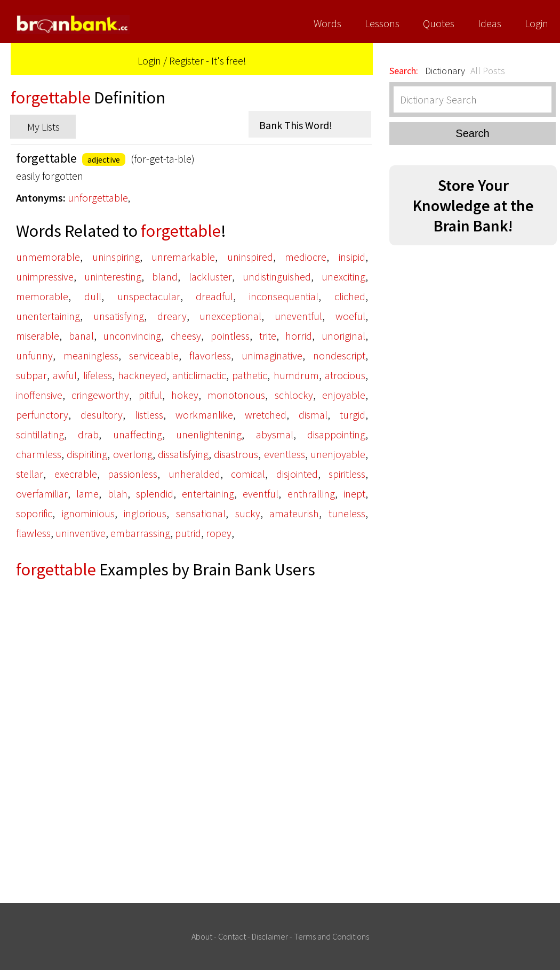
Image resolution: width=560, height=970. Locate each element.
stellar (30, 474)
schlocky (294, 395)
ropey (219, 533)
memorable (42, 296)
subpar (31, 375)
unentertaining (48, 316)
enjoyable (344, 395)
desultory (102, 415)
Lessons (382, 23)
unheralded (194, 474)
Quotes (439, 23)
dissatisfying (183, 454)
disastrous (236, 454)
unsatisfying (119, 316)
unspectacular (149, 296)
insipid (352, 257)
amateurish (294, 513)
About (202, 936)
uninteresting (113, 276)
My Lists (43, 127)
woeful (350, 316)
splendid (155, 494)
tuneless (347, 513)
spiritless (347, 474)
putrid (188, 533)
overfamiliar (42, 494)
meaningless (91, 355)
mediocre (306, 257)
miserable (38, 336)
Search (472, 133)
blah (118, 494)
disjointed (297, 474)
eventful (261, 494)
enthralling (311, 494)
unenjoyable (338, 454)
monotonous (236, 395)
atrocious (345, 375)
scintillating (40, 434)
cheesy (186, 336)
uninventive (81, 533)
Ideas (490, 23)
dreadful (214, 296)
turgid (353, 415)
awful (65, 375)
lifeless (98, 375)
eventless (285, 454)
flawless (33, 533)
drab (88, 434)
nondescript (339, 355)
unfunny (34, 355)
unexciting (343, 276)
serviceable (154, 355)
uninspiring (116, 257)
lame (87, 494)
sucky (248, 513)
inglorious (145, 513)
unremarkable (183, 257)
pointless (230, 336)
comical (248, 474)
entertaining (208, 494)
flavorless (210, 355)
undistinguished (277, 276)
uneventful (298, 316)
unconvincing (132, 336)
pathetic (250, 375)
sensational (201, 513)
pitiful (150, 395)
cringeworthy (100, 395)
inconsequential (284, 296)
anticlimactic (199, 375)
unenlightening (209, 434)
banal (81, 336)
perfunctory (42, 415)
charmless (39, 454)
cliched (350, 296)
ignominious (88, 513)
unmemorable (48, 257)
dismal (313, 415)
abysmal (275, 434)
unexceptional (230, 316)
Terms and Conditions (331, 936)
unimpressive (45, 276)
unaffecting (138, 434)
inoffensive (39, 395)
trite (268, 336)
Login (537, 23)
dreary (172, 316)
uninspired (250, 257)
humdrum (296, 375)
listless (149, 415)
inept (354, 494)
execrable (76, 474)
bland (165, 276)
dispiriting (87, 454)
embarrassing (140, 533)
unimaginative (272, 355)
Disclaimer (270, 936)
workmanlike (204, 415)
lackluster (210, 276)
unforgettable (98, 198)
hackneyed (142, 375)
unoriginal (343, 336)
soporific (34, 513)
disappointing (336, 434)
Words (327, 23)
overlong (133, 454)
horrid (299, 336)
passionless (133, 474)
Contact (232, 936)
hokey (185, 395)
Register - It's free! (208, 61)
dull (93, 296)
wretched (266, 415)
